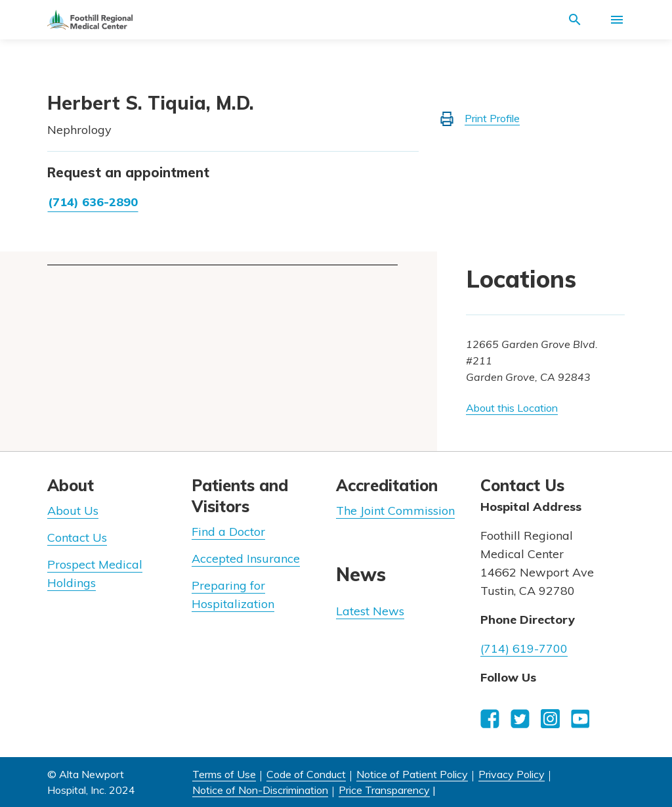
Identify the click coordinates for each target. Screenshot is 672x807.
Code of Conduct (306, 774)
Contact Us (77, 537)
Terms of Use (224, 774)
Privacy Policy (512, 774)
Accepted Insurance (246, 558)
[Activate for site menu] (617, 20)
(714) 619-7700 (524, 648)
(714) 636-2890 (93, 202)
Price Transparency (384, 790)
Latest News (370, 611)
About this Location (512, 408)
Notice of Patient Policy (412, 774)
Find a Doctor (228, 532)
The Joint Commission (395, 511)
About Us (73, 511)
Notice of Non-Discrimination (260, 790)
